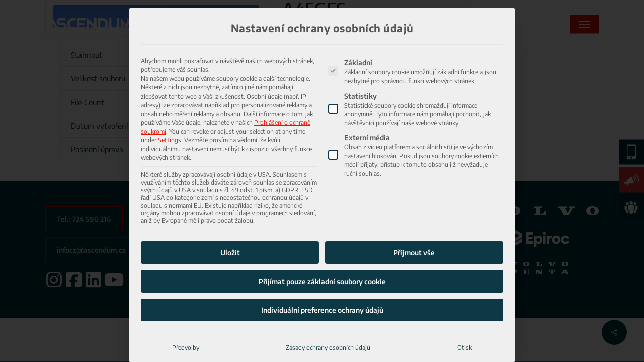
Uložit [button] (230, 229)
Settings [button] (170, 116)
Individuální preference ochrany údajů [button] (322, 286)
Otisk (465, 324)
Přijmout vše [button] (414, 229)
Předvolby (186, 324)
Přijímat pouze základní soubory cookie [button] (322, 258)
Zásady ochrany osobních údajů (328, 324)
